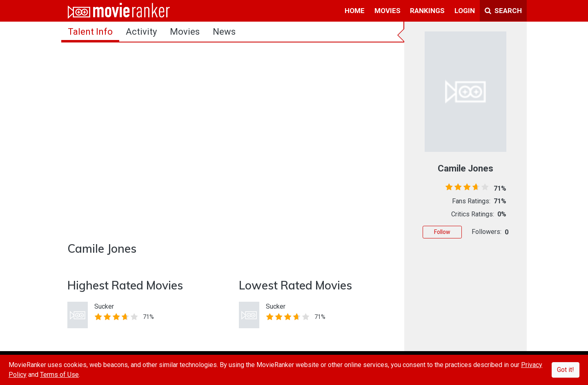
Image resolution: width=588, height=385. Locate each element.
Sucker (104, 306)
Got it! (566, 370)
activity (141, 32)
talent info (90, 32)
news (224, 32)
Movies (185, 32)
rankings (427, 11)
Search (503, 11)
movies (388, 11)
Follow (442, 232)
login (465, 11)
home (355, 11)
